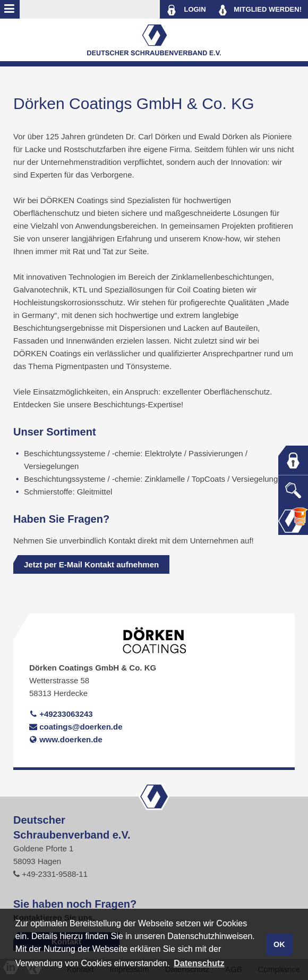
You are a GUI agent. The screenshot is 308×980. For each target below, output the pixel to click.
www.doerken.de (66, 739)
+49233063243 (61, 714)
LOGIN (186, 10)
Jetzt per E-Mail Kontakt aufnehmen (91, 564)
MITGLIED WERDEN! (260, 10)
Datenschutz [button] (199, 963)
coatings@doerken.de (76, 727)
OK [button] (279, 944)
